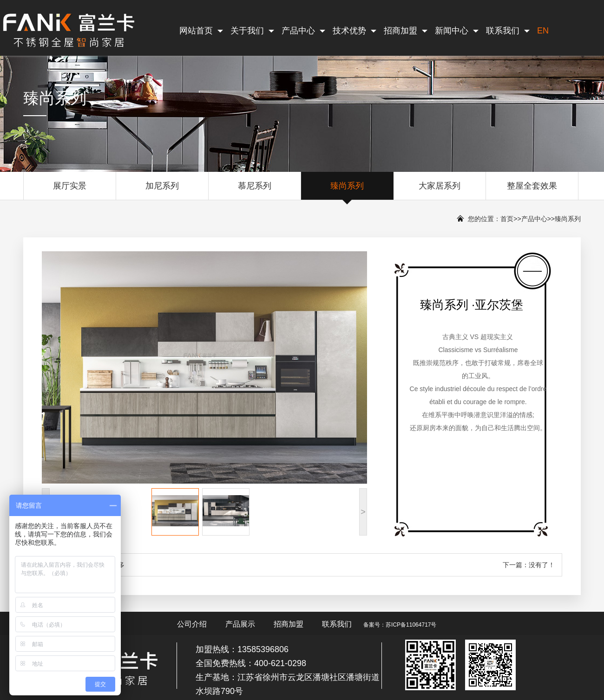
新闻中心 (457, 31)
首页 (507, 219)
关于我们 (252, 31)
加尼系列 (162, 190)
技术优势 (355, 31)
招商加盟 (406, 31)
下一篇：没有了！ (529, 565)
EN (543, 31)
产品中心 (303, 31)
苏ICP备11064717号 (411, 625)
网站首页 (201, 31)
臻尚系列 (347, 190)
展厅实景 (70, 190)
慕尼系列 (255, 190)
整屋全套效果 (532, 190)
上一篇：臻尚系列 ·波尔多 (87, 565)
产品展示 (240, 624)
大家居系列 (440, 190)
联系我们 (508, 31)
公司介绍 (192, 624)
